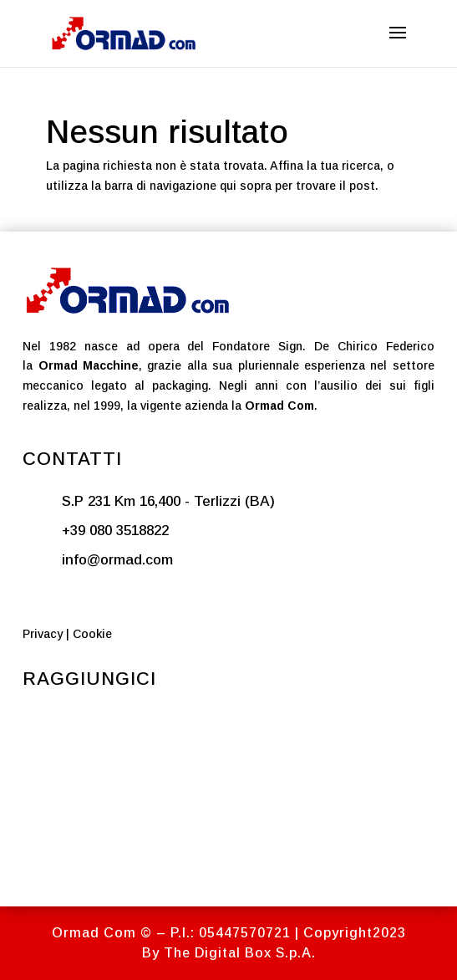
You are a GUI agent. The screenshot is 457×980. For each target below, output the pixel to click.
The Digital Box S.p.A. (240, 953)
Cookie (92, 634)
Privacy (43, 634)
